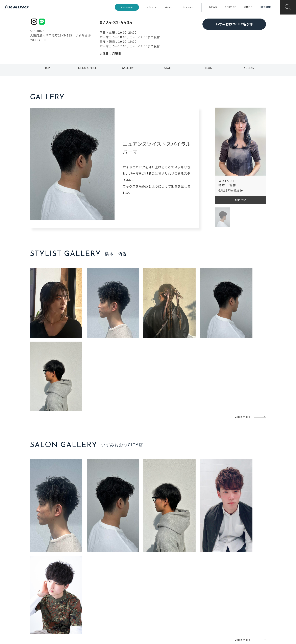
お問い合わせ (234, 612)
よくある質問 (57, 592)
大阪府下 (104, 592)
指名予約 (240, 200)
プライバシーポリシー (240, 606)
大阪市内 (104, 586)
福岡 (125, 592)
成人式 (190, 592)
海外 (125, 606)
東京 (101, 579)
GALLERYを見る (229, 190)
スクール (191, 586)
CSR (228, 599)
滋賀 (101, 599)
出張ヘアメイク (195, 579)
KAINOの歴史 (234, 586)
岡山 (125, 586)
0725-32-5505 (116, 22)
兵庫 (101, 612)
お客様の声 (57, 598)
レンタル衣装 (161, 592)
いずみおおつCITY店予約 (234, 24)
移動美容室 (159, 579)
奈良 (101, 606)
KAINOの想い (234, 579)
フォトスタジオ (162, 586)
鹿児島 (126, 599)
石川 (125, 579)
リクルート (233, 592)
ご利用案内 (57, 586)
